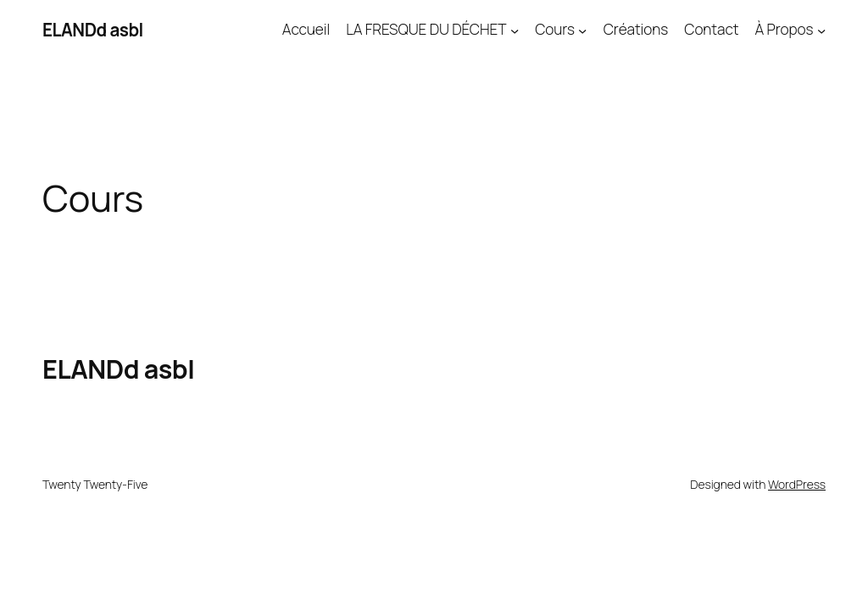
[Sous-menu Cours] (582, 30)
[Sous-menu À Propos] (821, 30)
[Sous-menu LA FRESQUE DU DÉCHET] (515, 30)
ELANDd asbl (93, 30)
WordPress (797, 484)
